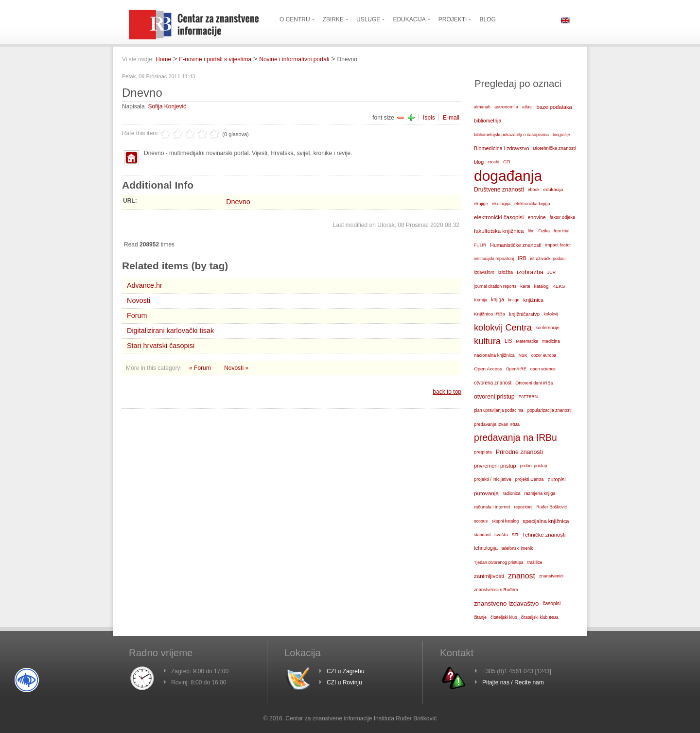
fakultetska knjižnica (499, 231)
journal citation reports (495, 286)
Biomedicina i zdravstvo (501, 148)
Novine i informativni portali (294, 59)
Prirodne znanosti (519, 452)
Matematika (527, 341)
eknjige (481, 204)
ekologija (501, 203)
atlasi (527, 107)
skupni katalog (505, 521)
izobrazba (530, 272)
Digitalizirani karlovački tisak (170, 331)
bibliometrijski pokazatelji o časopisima (511, 135)
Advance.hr (145, 285)
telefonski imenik (517, 548)
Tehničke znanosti (544, 535)
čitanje (480, 617)
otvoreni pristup (494, 397)
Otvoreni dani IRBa (534, 383)
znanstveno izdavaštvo (506, 603)
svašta (501, 534)
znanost (522, 576)
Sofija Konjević (167, 106)
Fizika (544, 231)
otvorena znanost (493, 383)
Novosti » (236, 368)
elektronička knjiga (532, 204)
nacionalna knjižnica (494, 355)
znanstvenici (551, 576)
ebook (534, 190)
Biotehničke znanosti (554, 148)
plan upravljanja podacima (499, 410)
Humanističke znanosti (516, 245)
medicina (551, 341)
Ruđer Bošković (551, 507)
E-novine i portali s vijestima (215, 59)
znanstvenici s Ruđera (496, 590)
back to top (447, 392)
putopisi (556, 479)
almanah (482, 107)
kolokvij (551, 314)
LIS (508, 341)
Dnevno (238, 202)
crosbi (493, 162)
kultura (487, 341)
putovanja (486, 493)
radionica (512, 493)
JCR (551, 272)
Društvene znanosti (499, 190)
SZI (515, 535)
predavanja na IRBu (516, 438)
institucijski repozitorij (494, 259)
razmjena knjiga (540, 493)
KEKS (559, 286)
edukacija (553, 189)
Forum (137, 315)
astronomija (506, 107)
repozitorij (523, 507)
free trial (561, 231)
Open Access (488, 369)
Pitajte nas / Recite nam (513, 682)
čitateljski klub (504, 617)
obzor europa (544, 355)
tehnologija (486, 548)
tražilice (535, 562)
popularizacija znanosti (550, 410)
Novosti (139, 300)
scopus (481, 521)
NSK (523, 355)
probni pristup (534, 466)
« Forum (201, 368)
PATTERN (528, 397)
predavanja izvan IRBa (497, 424)
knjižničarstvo (524, 314)
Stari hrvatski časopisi (161, 346)
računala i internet (492, 507)
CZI (507, 162)
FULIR (480, 245)
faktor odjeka (562, 217)
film (531, 231)
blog (479, 162)
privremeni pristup (495, 466)
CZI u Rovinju (344, 682)
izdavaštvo (484, 272)
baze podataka (554, 107)
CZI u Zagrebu (345, 671)
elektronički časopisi (499, 217)
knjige (514, 300)
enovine (536, 217)
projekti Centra (530, 479)
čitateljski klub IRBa (540, 617)
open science (543, 369)
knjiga (498, 300)
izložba (506, 272)
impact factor (558, 245)
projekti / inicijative (493, 479)
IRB (522, 258)
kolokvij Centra (503, 328)
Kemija (481, 300)
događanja (508, 176)
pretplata (483, 452)
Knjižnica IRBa (490, 314)
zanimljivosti (489, 576)
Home (163, 59)
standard (482, 535)
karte (525, 286)
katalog (541, 286)
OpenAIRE (516, 369)
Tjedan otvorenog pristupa (499, 562)
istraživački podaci (548, 259)
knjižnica (534, 300)
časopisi (551, 603)
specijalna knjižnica (546, 521)
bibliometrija (488, 121)
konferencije (548, 328)
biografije (561, 135)
